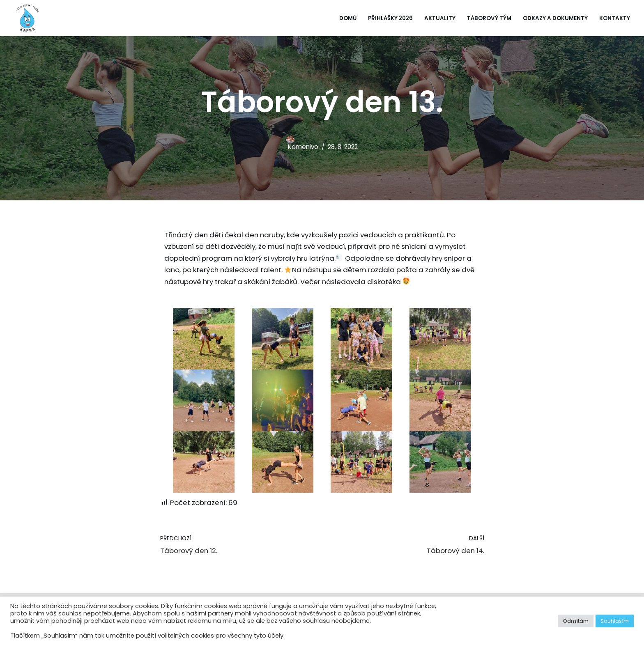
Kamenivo (302, 147)
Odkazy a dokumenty (555, 18)
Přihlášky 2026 (390, 18)
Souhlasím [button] (615, 621)
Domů (347, 18)
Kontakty (615, 18)
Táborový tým (489, 18)
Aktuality (440, 18)
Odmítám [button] (576, 621)
